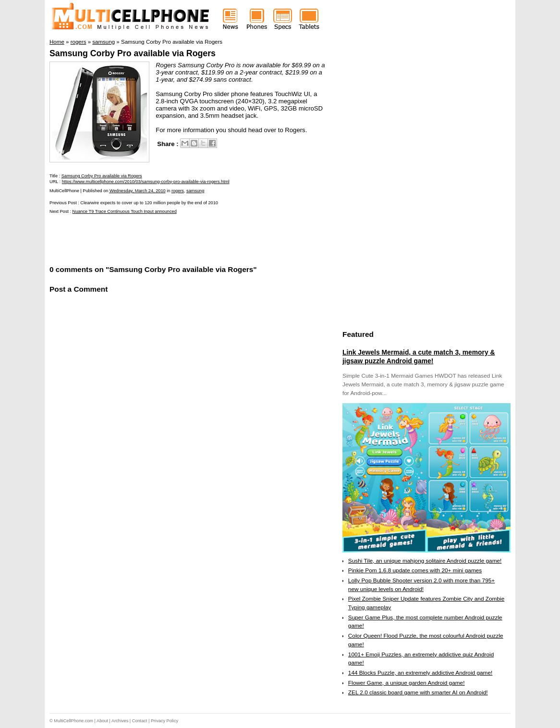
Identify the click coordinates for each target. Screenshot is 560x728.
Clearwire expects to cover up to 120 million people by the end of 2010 (149, 203)
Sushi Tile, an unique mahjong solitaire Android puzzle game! (425, 561)
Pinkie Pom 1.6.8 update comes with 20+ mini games (415, 570)
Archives (120, 721)
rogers (178, 191)
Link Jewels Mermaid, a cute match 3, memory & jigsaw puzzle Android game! (419, 357)
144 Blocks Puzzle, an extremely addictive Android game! (420, 673)
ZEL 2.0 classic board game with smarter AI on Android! (418, 692)
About (102, 721)
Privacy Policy (164, 721)
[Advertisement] (162, 239)
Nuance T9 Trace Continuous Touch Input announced (125, 211)
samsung (195, 191)
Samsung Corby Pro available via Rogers (133, 53)
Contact (140, 721)
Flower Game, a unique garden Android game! (407, 683)
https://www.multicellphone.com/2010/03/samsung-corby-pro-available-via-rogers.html (146, 182)
